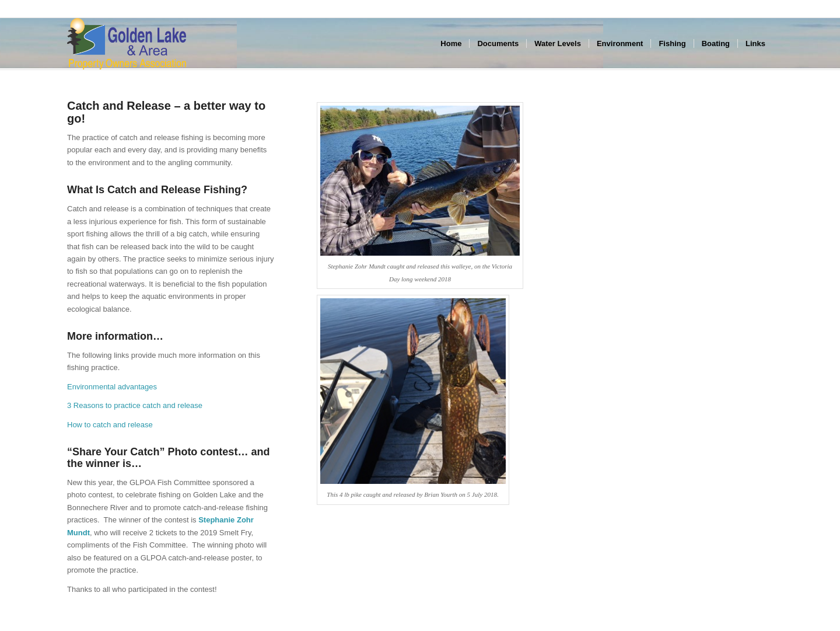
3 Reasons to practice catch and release (135, 405)
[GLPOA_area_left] (127, 44)
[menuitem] (451, 44)
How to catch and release (110, 425)
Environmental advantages (112, 387)
